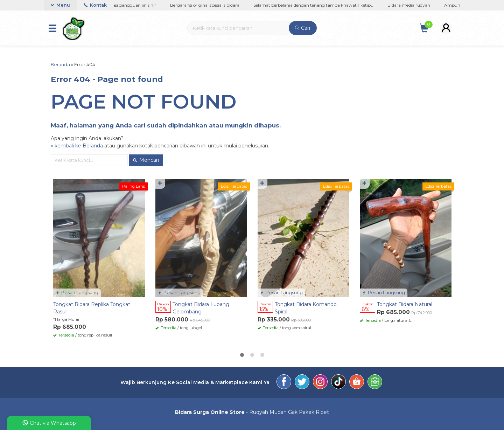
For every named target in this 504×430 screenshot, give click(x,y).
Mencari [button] (146, 160)
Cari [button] (303, 28)
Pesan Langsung (77, 293)
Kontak (95, 5)
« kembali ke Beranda (77, 146)
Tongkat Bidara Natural (405, 304)
